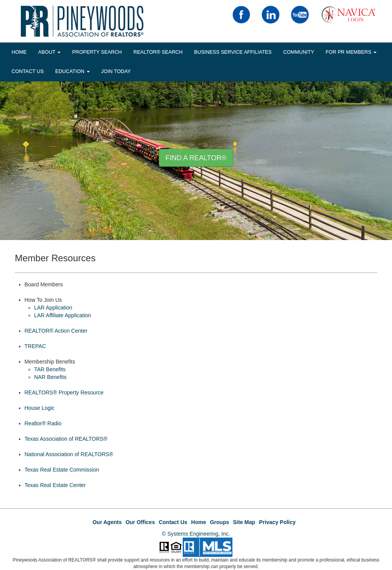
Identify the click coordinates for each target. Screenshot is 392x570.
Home (199, 522)
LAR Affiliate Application (63, 315)
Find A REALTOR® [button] (196, 158)
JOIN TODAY (116, 71)
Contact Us (28, 71)
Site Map (244, 522)
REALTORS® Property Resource (64, 392)
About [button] (49, 52)
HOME (19, 52)
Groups (220, 522)
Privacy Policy (277, 522)
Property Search (97, 52)
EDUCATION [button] (72, 71)
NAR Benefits (50, 377)
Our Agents (107, 522)
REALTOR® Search (158, 52)
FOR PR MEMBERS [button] (351, 52)
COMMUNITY (299, 52)
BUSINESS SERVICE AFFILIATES (233, 52)
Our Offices (140, 522)
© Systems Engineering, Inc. (196, 534)
